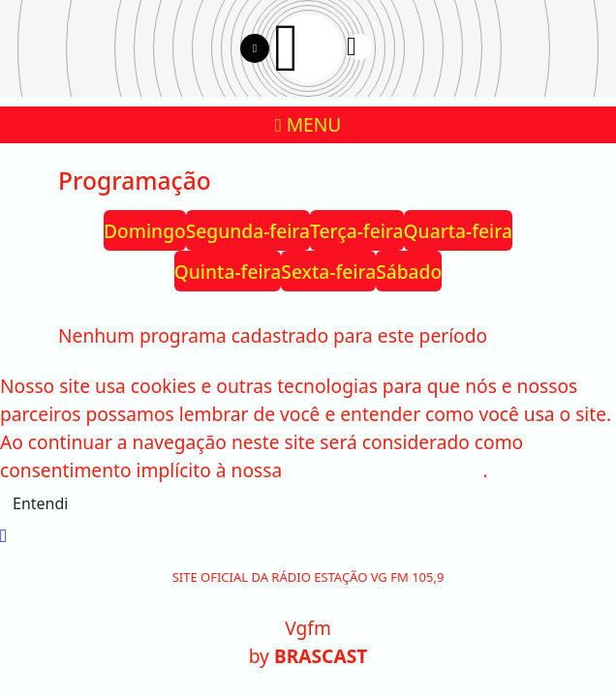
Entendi (40, 503)
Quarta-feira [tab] (458, 231)
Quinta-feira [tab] (228, 272)
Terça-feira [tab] (357, 231)
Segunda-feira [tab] (248, 231)
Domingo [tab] (145, 231)
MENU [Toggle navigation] (308, 124)
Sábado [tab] (409, 272)
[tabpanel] (308, 336)
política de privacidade (385, 470)
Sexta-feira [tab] (328, 272)
